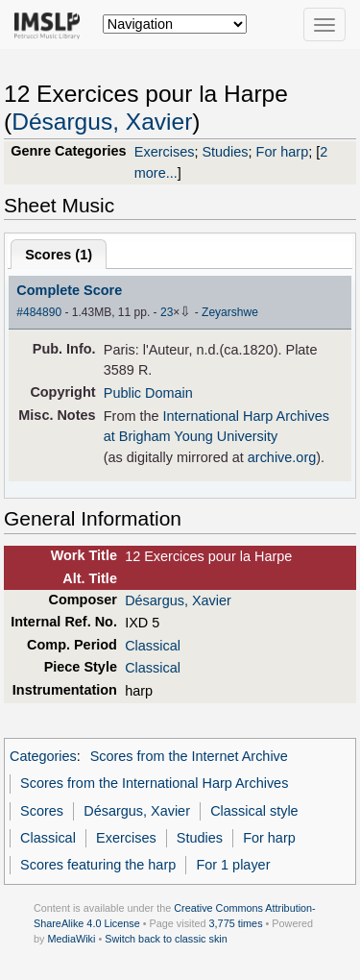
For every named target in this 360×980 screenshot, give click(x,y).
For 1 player (233, 865)
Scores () (59, 255)
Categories (43, 756)
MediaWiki (71, 939)
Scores (42, 811)
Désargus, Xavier (102, 122)
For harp (283, 152)
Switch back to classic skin (166, 939)
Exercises (165, 152)
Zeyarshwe (230, 312)
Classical (153, 646)
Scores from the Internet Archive (189, 756)
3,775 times (236, 923)
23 (167, 312)
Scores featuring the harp (98, 865)
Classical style (254, 811)
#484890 (39, 312)
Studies (225, 152)
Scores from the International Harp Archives (154, 783)
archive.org (282, 457)
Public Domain (148, 393)
